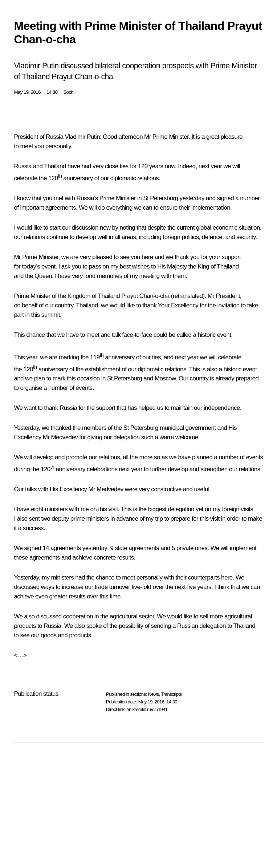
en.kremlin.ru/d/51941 (147, 709)
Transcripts (171, 694)
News (153, 694)
